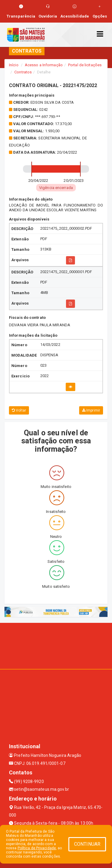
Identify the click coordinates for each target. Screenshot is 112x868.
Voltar (19, 410)
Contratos (23, 72)
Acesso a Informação (44, 65)
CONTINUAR (87, 844)
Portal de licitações (85, 65)
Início (14, 65)
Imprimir (91, 410)
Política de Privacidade (37, 848)
